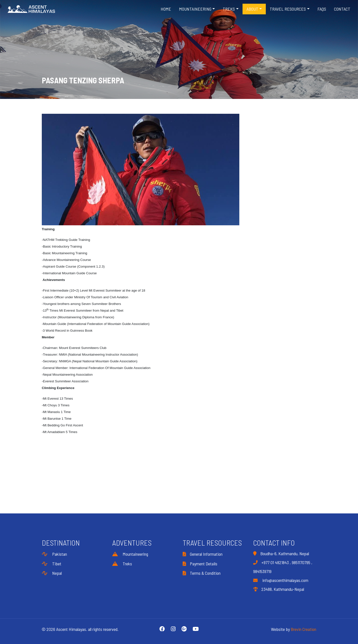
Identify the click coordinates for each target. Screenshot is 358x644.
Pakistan (54, 554)
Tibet (52, 564)
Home (166, 9)
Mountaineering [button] (195, 9)
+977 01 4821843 (275, 562)
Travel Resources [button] (288, 9)
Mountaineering (130, 554)
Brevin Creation (303, 629)
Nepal (52, 573)
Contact (342, 9)
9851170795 (301, 562)
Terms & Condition (202, 573)
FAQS (322, 9)
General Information (203, 554)
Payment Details (200, 564)
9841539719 (262, 571)
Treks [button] (229, 9)
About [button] (252, 9)
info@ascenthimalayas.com (281, 580)
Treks (122, 564)
